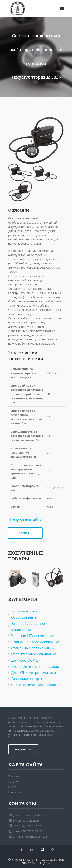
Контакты (15, 792)
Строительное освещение (34, 654)
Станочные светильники (33, 648)
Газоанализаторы (27, 679)
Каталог (14, 781)
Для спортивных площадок (35, 666)
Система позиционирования (36, 685)
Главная (14, 776)
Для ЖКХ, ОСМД (25, 660)
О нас (12, 787)
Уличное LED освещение (32, 636)
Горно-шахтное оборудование (25, 614)
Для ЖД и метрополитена (34, 672)
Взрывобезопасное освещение (28, 626)
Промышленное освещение (35, 642)
